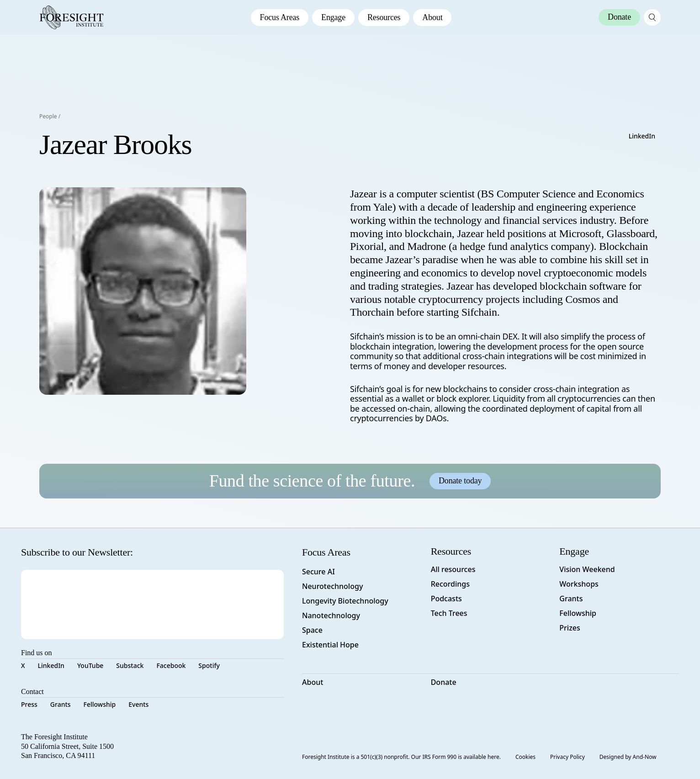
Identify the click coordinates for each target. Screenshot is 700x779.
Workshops (579, 584)
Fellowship (100, 704)
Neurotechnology (332, 586)
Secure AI (318, 572)
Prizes (570, 628)
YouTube (90, 665)
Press (29, 704)
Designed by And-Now (628, 757)
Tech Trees (449, 613)
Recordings (450, 584)
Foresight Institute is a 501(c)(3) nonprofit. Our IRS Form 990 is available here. (401, 757)
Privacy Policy (567, 757)
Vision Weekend (587, 569)
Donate (444, 682)
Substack (130, 665)
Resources (384, 17)
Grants (61, 704)
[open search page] (652, 17)
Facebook (171, 665)
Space (312, 630)
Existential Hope (330, 645)
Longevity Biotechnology (345, 601)
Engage (333, 17)
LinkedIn (642, 136)
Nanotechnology (331, 615)
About (432, 17)
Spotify (209, 665)
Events (138, 704)
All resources (453, 569)
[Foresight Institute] (72, 17)
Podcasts (446, 599)
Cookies (525, 757)
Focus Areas (280, 17)
